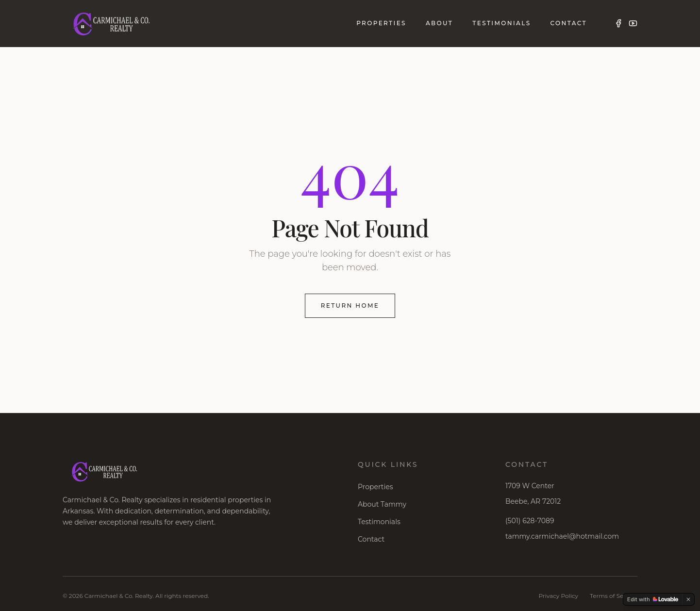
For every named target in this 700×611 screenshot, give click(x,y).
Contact (569, 23)
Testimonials (501, 23)
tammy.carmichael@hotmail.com (562, 536)
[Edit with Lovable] (653, 599)
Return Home (350, 305)
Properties (381, 23)
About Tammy (382, 504)
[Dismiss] (688, 599)
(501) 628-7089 (530, 521)
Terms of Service (614, 596)
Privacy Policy (558, 596)
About (439, 23)
